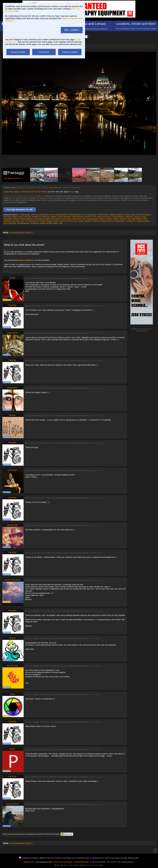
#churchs (14, 196)
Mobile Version (29, 862)
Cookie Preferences (81, 862)
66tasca (12, 415)
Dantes (139, 215)
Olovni (43, 221)
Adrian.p (34, 215)
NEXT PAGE (27, 233)
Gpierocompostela (53, 219)
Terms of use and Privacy (63, 862)
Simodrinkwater (23, 223)
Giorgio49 (7, 219)
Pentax (56, 221)
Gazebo (88, 217)
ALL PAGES (14, 233)
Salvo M (97, 221)
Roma (72, 192)
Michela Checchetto (12, 221)
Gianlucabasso (118, 217)
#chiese (7, 196)
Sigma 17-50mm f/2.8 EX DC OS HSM (30, 192)
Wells (55, 223)
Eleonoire (7, 217)
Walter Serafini (46, 223)
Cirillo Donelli (103, 215)
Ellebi (15, 217)
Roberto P (88, 221)
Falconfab (53, 187)
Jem (84, 219)
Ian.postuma (66, 219)
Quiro (81, 221)
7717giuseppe (24, 215)
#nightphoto (40, 196)
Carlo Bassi (92, 215)
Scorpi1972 (131, 221)
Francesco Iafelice (49, 217)
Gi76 (94, 217)
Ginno (12, 694)
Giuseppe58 (39, 219)
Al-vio (52, 215)
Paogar (49, 221)
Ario (84, 215)
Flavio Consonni (24, 217)
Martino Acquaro (106, 219)
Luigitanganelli (92, 219)
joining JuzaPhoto (25, 260)
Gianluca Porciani (104, 217)
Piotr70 (63, 221)
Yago (61, 223)
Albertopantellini (75, 215)
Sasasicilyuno (120, 221)
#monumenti (23, 196)
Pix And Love (72, 221)
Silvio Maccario (10, 223)
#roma (32, 196)
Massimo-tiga (126, 219)
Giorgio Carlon (140, 217)
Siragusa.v (35, 223)
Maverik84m (137, 219)
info (146, 331)
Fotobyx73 (36, 217)
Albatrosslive (12, 388)
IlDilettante (77, 219)
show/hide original (97, 278)
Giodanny (129, 217)
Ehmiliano (147, 215)
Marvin (117, 219)
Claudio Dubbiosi (116, 215)
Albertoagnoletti (61, 215)
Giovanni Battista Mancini (23, 219)
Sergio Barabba (143, 221)
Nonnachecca (34, 221)
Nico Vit (24, 221)
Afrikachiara (44, 215)
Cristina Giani (129, 215)
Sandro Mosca (107, 221)
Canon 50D (8, 192)
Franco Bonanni (64, 217)
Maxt (145, 219)
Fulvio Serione (77, 217)
